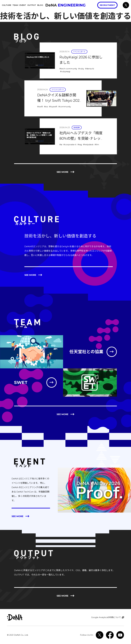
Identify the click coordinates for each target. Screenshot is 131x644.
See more (66, 172)
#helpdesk (88, 145)
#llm (97, 145)
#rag (80, 145)
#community (65, 107)
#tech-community (68, 69)
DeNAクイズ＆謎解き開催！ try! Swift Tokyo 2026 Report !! (59, 100)
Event (23, 5)
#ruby (81, 69)
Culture (7, 5)
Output (32, 5)
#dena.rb (90, 69)
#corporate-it (70, 145)
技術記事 (77, 128)
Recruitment (107, 5)
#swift (40, 107)
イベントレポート (79, 52)
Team (15, 5)
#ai (61, 145)
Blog (40, 5)
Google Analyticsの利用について (106, 617)
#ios (46, 107)
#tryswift (53, 107)
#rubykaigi (65, 71)
